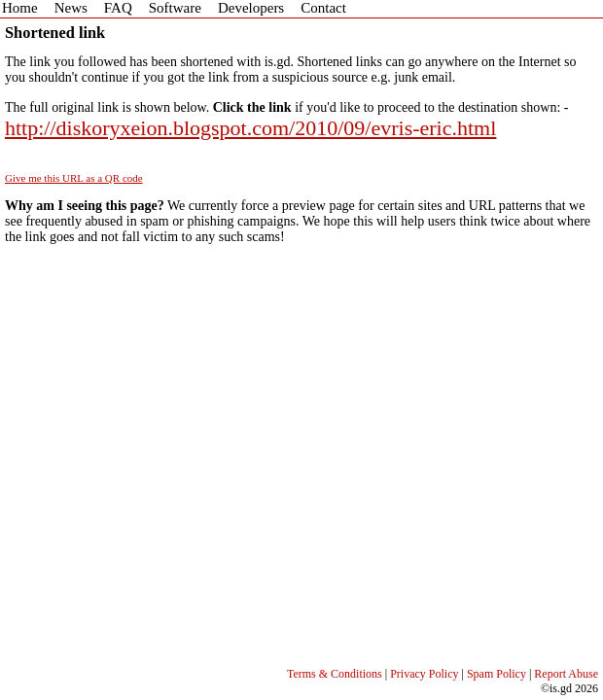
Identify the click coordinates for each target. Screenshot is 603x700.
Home (20, 8)
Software (175, 8)
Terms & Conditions (335, 674)
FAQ (118, 8)
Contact (323, 8)
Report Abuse (566, 674)
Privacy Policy (424, 674)
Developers (251, 8)
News (71, 8)
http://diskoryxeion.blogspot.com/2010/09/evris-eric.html (250, 128)
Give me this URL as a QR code (74, 178)
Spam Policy (497, 674)
